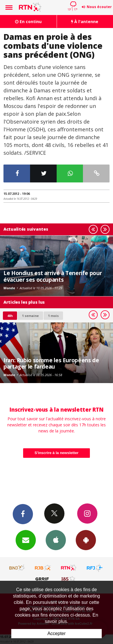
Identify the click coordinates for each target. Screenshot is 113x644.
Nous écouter (99, 7)
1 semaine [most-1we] (30, 316)
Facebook (23, 514)
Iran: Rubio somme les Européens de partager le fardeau (51, 363)
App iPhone (56, 540)
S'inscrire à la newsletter (57, 453)
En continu (28, 22)
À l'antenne (85, 22)
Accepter (56, 633)
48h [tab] (10, 316)
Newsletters (26, 540)
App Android (86, 540)
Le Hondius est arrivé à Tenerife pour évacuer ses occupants (53, 276)
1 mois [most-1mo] (53, 316)
